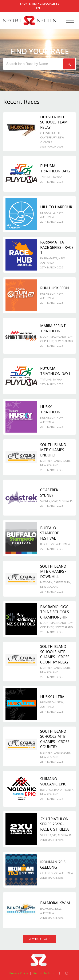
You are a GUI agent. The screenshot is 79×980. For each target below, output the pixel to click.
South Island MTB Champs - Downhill (53, 571)
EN (39, 8)
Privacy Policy (19, 973)
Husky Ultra (52, 697)
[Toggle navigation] (70, 21)
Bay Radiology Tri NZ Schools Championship (55, 612)
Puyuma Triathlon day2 (55, 168)
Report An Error (44, 973)
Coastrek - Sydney (50, 492)
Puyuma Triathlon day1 (55, 371)
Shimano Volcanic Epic (53, 781)
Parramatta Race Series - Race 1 (57, 247)
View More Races (40, 939)
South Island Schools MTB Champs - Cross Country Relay (55, 654)
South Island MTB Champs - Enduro (53, 450)
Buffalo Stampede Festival (50, 533)
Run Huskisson (55, 288)
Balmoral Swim (55, 903)
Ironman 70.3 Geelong (53, 864)
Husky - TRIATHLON (50, 409)
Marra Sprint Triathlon (53, 328)
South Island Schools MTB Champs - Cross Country (55, 739)
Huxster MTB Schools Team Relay (54, 122)
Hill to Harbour (56, 207)
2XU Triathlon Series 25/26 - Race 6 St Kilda (54, 824)
